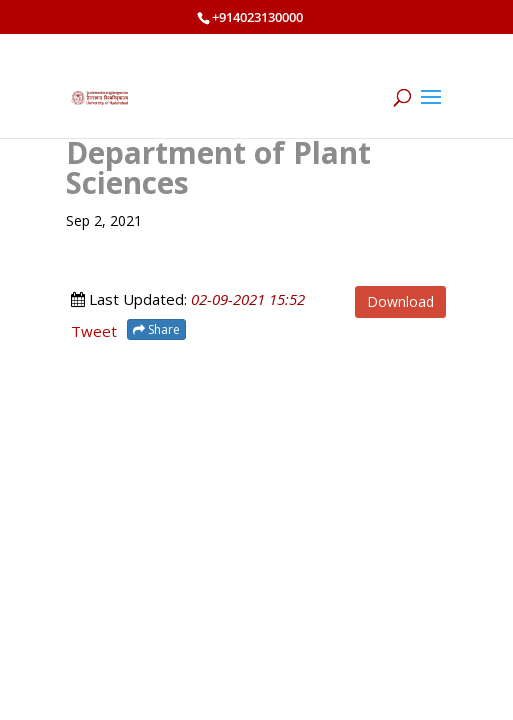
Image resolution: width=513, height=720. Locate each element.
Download (400, 301)
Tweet (94, 331)
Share (156, 329)
